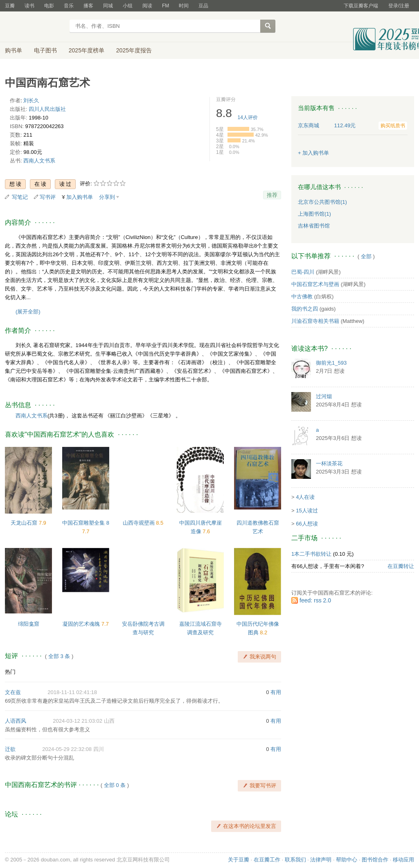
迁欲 (10, 749)
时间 (184, 6)
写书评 (48, 197)
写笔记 (20, 197)
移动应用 (403, 860)
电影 (49, 6)
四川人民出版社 (47, 109)
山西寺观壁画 (140, 523)
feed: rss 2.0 (315, 600)
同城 (108, 6)
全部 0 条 (115, 785)
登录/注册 (399, 6)
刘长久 (31, 100)
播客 (88, 6)
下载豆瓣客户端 (361, 6)
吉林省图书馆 (314, 226)
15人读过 (307, 511)
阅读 (147, 6)
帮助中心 (347, 860)
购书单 (14, 50)
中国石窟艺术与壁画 (315, 284)
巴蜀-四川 (303, 272)
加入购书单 (80, 197)
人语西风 (16, 721)
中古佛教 (302, 296)
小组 (128, 6)
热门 (10, 672)
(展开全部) (28, 312)
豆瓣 (10, 6)
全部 (366, 256)
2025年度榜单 (87, 50)
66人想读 (307, 524)
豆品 (203, 6)
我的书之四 (305, 309)
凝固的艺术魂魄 (82, 624)
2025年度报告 (134, 50)
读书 (29, 6)
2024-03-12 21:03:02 (78, 721)
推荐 (272, 195)
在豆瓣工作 (267, 860)
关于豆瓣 (239, 860)
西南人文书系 (39, 161)
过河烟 (324, 396)
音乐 (69, 6)
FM (166, 6)
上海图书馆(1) (314, 214)
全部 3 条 (59, 656)
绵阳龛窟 (29, 624)
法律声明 (321, 860)
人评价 (248, 117)
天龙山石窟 (25, 523)
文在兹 (13, 692)
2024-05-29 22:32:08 (67, 749)
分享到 (107, 197)
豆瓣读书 (35, 27)
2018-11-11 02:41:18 (72, 692)
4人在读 (305, 497)
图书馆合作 (375, 860)
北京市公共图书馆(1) (322, 202)
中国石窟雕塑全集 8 (86, 523)
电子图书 (45, 50)
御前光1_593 (331, 363)
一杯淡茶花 (329, 463)
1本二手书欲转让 (311, 554)
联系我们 (295, 860)
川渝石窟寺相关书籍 (315, 321)
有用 (276, 692)
